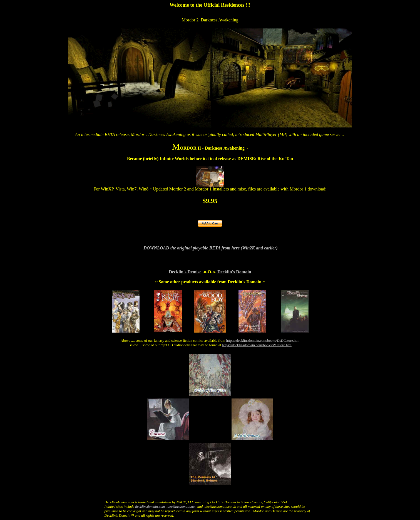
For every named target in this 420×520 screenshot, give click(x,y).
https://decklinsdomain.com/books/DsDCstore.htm (263, 341)
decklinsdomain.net (182, 507)
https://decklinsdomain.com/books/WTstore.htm (257, 345)
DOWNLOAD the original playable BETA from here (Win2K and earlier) (211, 248)
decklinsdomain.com (150, 507)
